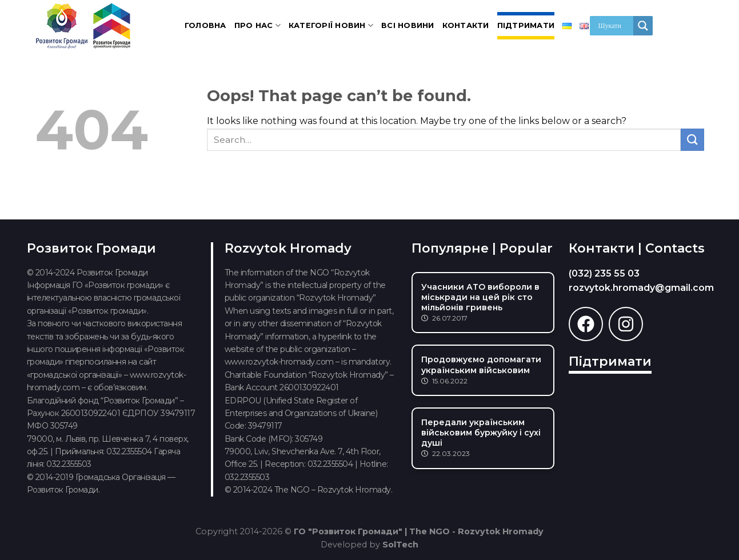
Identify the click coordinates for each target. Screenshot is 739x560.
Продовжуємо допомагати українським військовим (481, 365)
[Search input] (614, 26)
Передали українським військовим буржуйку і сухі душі (481, 433)
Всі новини (408, 25)
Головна (205, 25)
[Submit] (692, 140)
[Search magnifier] (643, 26)
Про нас (257, 25)
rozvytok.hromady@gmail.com (641, 288)
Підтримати (526, 25)
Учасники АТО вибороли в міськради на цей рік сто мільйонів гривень (480, 297)
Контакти (466, 25)
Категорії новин (331, 25)
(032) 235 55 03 (604, 273)
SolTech (400, 545)
